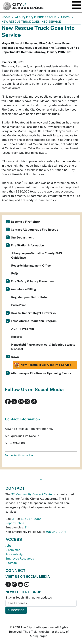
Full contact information (19, 455)
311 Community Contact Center (32, 494)
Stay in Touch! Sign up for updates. (29, 598)
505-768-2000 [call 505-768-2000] (31, 519)
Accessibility (14, 554)
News (65, 17)
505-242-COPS (56, 532)
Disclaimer (13, 550)
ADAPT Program (23, 329)
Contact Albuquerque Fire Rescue (34, 230)
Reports (17, 337)
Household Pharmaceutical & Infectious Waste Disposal (43, 347)
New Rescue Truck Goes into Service (42, 365)
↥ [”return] (41, 481)
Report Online (15, 523)
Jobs (8, 546)
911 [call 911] (27, 527)
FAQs (15, 273)
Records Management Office (31, 266)
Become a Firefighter (25, 222)
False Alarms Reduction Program (34, 321)
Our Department (22, 238)
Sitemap (11, 563)
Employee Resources (20, 559)
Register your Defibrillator (30, 297)
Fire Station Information (27, 245)
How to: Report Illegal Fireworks (33, 313)
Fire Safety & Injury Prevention (32, 281)
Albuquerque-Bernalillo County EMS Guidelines (37, 255)
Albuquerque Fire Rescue (36, 17)
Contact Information (22, 419)
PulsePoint (19, 305)
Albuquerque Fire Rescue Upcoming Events (41, 373)
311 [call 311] (14, 519)
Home (6, 17)
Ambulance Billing (23, 289)
